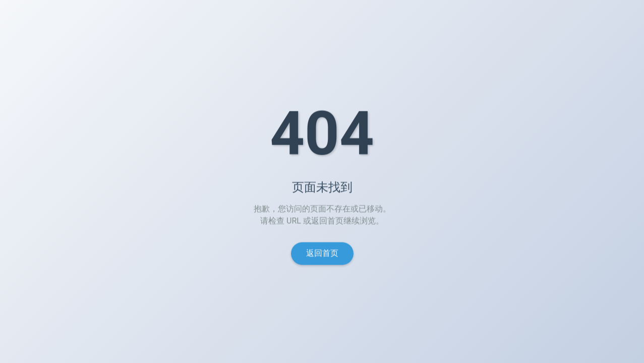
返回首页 (322, 254)
